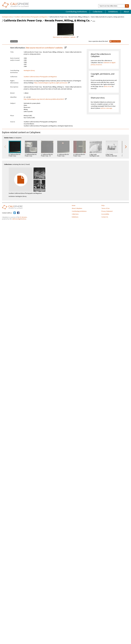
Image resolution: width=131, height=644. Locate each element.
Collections (98, 12)
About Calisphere (77, 208)
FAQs (103, 206)
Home (74, 206)
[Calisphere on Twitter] (15, 213)
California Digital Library (19, 219)
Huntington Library (8, 17)
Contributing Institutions (76, 12)
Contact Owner (115, 41)
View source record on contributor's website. (45, 48)
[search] (127, 6)
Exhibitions (113, 12)
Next (126, 147)
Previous (5, 147)
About (126, 12)
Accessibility (105, 214)
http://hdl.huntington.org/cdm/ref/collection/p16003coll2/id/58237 (44, 99)
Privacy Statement (107, 211)
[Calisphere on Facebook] (18, 213)
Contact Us (105, 217)
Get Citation (14, 41)
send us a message (106, 108)
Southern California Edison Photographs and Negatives (31, 17)
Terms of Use (105, 208)
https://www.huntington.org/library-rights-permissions (51, 83)
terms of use (108, 87)
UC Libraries (23, 217)
